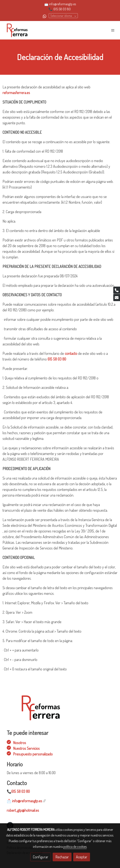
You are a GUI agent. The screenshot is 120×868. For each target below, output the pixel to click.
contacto (71, 353)
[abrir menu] (113, 30)
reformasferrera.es (16, 93)
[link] (17, 30)
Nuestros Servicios (26, 748)
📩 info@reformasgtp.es (60, 4)
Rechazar (62, 857)
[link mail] (117, 298)
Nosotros (20, 743)
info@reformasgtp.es (24, 801)
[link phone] (117, 290)
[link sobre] (60, 710)
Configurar (41, 857)
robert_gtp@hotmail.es (23, 810)
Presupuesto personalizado (33, 754)
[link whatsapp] (45, 16)
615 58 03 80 (62, 9)
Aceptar (82, 857)
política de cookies (75, 847)
